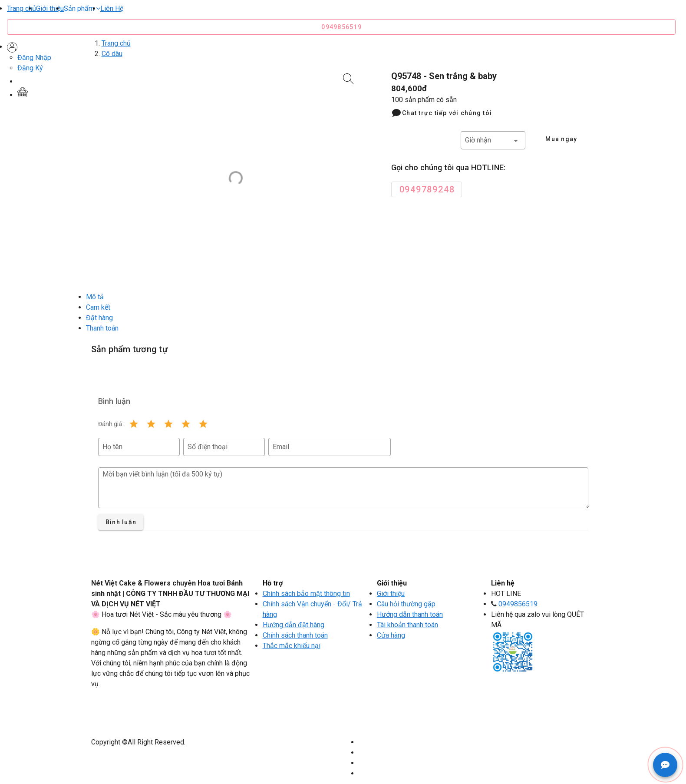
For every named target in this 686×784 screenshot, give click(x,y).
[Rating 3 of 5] (168, 424)
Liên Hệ (112, 8)
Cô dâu (112, 54)
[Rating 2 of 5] (151, 424)
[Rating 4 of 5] (186, 424)
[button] (82, 8)
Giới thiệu (50, 8)
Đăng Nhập (34, 58)
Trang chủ (21, 8)
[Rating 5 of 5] (203, 424)
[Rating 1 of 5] (134, 424)
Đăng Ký (30, 68)
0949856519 (518, 604)
